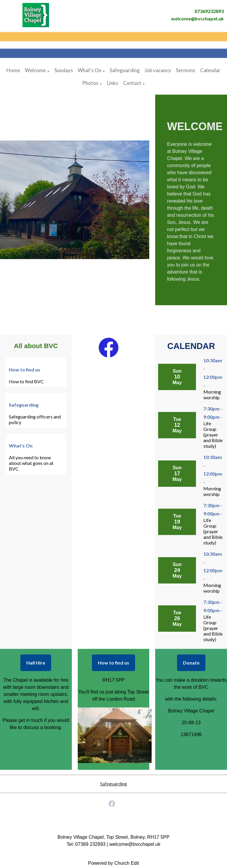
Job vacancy (158, 70)
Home (13, 70)
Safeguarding (125, 70)
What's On (90, 70)
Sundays (64, 70)
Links (113, 83)
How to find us (113, 663)
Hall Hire (36, 663)
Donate (191, 663)
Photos (90, 83)
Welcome (35, 70)
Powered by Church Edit (114, 863)
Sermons (186, 70)
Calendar (210, 70)
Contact (132, 83)
